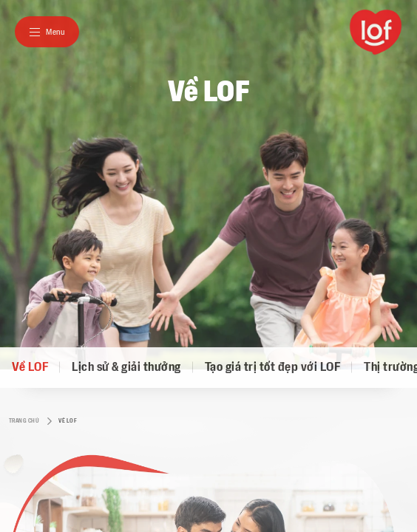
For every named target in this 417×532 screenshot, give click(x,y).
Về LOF (30, 367)
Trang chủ (18, 421)
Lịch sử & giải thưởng (126, 367)
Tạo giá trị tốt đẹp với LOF (273, 367)
